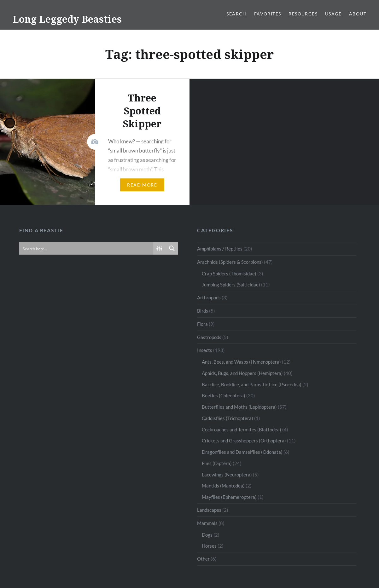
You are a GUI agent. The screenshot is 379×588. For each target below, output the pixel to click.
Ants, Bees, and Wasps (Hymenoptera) (241, 362)
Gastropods (209, 337)
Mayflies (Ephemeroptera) (229, 497)
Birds (203, 311)
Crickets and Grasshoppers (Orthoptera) (244, 441)
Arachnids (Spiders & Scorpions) (230, 262)
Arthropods (209, 297)
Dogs (207, 535)
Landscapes (209, 510)
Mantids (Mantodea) (223, 486)
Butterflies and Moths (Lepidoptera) (239, 407)
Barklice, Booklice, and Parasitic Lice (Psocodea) (252, 384)
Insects (205, 350)
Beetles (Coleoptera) (224, 395)
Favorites (268, 14)
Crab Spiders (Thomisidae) (229, 274)
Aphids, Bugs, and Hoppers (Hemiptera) (242, 373)
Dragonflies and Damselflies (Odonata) (242, 452)
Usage (333, 14)
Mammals (207, 523)
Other (203, 559)
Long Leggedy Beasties (67, 19)
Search (236, 14)
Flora (202, 324)
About (358, 14)
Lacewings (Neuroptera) (227, 475)
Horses (209, 546)
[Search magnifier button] (172, 248)
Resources (303, 14)
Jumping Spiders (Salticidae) (231, 285)
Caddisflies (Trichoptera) (227, 418)
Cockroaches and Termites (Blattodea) (242, 429)
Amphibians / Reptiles (220, 249)
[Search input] (87, 248)
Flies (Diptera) (217, 463)
